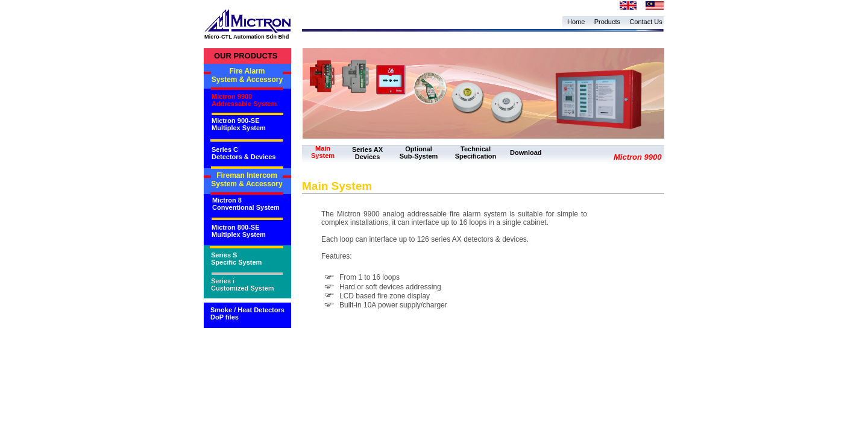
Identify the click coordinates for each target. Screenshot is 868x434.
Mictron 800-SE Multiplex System (239, 231)
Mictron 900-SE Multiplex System (239, 124)
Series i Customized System (243, 285)
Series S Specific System (236, 259)
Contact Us (646, 22)
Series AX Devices (367, 153)
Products (607, 22)
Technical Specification (476, 153)
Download (526, 153)
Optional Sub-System (419, 153)
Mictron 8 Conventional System (246, 204)
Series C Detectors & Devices (244, 153)
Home (576, 22)
